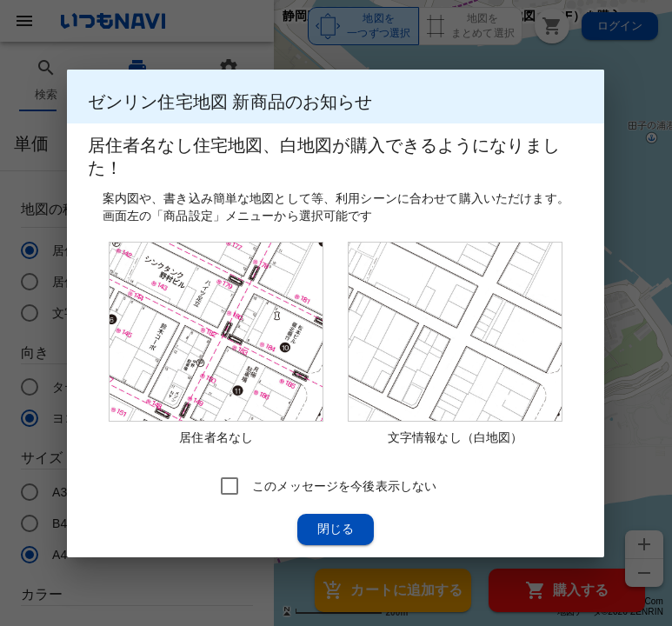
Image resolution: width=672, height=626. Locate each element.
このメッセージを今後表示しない (344, 485)
